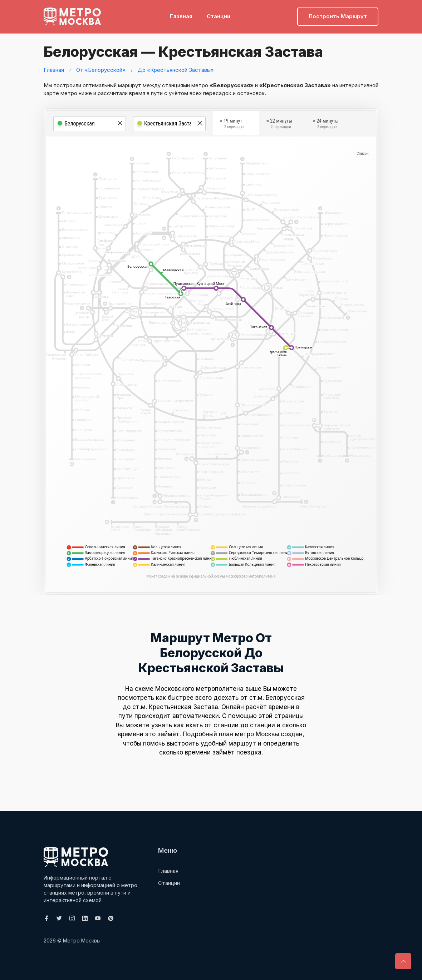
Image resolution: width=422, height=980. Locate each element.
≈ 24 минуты (326, 126)
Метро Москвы (82, 941)
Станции (219, 16)
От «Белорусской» (101, 70)
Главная (181, 16)
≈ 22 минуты (279, 126)
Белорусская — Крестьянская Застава (179, 52)
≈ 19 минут (232, 126)
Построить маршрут (338, 16)
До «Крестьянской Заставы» (176, 70)
